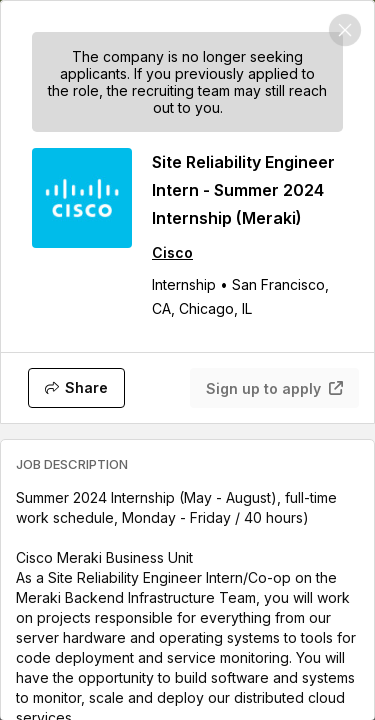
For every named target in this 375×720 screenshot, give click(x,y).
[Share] (76, 388)
